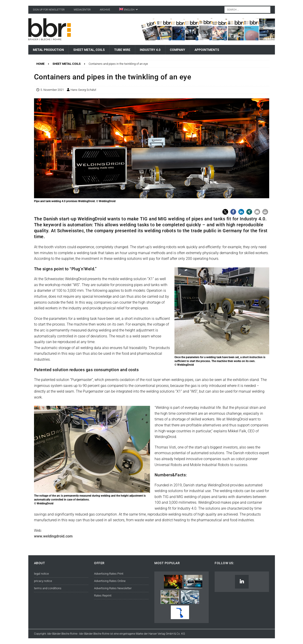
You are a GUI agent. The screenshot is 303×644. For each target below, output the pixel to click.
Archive (105, 10)
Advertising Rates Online (110, 581)
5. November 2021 (52, 90)
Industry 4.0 (150, 50)
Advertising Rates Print (109, 574)
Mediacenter (82, 10)
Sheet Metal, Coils (89, 50)
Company (178, 50)
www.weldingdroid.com (53, 536)
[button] (225, 212)
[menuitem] (129, 10)
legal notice (41, 574)
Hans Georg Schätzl (83, 90)
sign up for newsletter (49, 10)
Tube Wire (122, 50)
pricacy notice (43, 581)
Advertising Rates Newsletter (113, 588)
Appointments (207, 50)
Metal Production (48, 50)
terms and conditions (48, 588)
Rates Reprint (103, 596)
